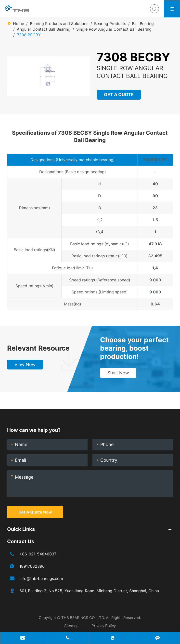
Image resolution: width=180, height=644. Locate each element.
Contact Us (21, 541)
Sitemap (71, 626)
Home (19, 24)
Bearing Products (110, 24)
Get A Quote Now (35, 512)
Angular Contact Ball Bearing (44, 29)
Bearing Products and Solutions (59, 24)
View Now (25, 364)
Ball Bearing (143, 24)
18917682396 (32, 566)
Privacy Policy (104, 626)
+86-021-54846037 (38, 554)
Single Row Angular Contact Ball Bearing (114, 29)
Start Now (118, 373)
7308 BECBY (29, 35)
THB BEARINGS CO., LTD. (83, 618)
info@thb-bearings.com (41, 578)
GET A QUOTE (119, 95)
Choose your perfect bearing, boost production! (134, 348)
